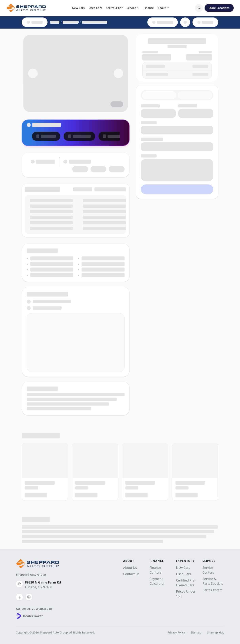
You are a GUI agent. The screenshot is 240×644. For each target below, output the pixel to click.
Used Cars (95, 8)
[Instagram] (29, 597)
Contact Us (131, 574)
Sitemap (196, 632)
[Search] (199, 8)
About (163, 8)
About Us (130, 568)
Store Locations (219, 8)
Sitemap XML (216, 632)
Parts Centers (213, 590)
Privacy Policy (176, 632)
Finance (149, 8)
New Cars (78, 8)
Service (133, 8)
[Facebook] (19, 597)
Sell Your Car (114, 8)
